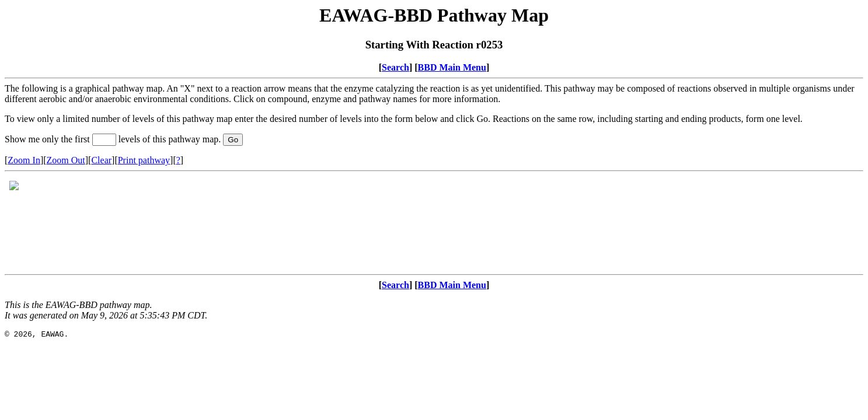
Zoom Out (66, 160)
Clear (101, 160)
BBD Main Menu (452, 67)
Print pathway (144, 160)
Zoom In (24, 160)
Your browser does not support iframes (434, 223)
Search (395, 67)
